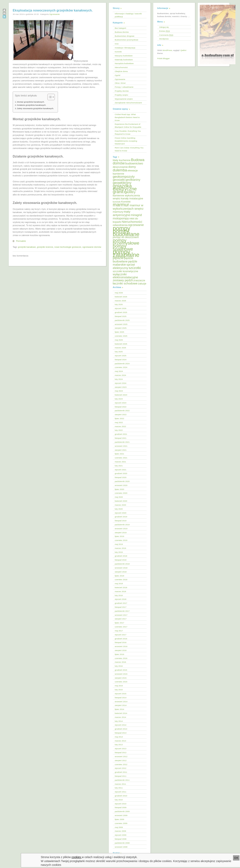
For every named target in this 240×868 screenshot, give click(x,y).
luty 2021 (119, 466)
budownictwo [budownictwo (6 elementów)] (134, 163)
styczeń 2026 (120, 308)
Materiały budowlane (124, 60)
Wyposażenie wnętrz (124, 99)
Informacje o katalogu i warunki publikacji (128, 15)
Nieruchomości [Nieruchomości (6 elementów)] (132, 222)
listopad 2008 (121, 839)
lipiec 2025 (119, 332)
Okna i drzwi (120, 83)
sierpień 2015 (121, 678)
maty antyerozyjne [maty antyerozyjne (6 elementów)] (122, 213)
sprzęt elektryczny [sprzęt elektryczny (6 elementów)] (124, 266)
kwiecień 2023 (121, 395)
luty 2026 (119, 304)
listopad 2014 (121, 698)
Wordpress (164, 39)
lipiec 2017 (119, 623)
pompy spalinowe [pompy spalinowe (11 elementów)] (123, 247)
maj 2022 (119, 422)
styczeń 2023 (120, 403)
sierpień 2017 (121, 619)
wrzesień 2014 (121, 701)
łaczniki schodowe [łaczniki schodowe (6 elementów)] (125, 283)
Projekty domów (122, 91)
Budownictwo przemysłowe (127, 40)
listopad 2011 (121, 776)
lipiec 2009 (119, 819)
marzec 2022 (120, 426)
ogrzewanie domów (92, 247)
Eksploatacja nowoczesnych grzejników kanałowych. (53, 10)
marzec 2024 (120, 375)
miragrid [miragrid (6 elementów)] (136, 215)
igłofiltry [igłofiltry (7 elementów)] (130, 192)
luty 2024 (119, 379)
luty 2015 (119, 690)
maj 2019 (119, 544)
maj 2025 (119, 340)
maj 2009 (119, 827)
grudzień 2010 (121, 796)
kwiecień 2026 (121, 297)
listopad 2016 (121, 642)
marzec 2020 (120, 505)
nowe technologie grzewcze (68, 247)
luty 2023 (119, 399)
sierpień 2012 (121, 760)
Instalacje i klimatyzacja (125, 48)
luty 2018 (119, 595)
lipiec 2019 (119, 536)
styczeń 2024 (120, 383)
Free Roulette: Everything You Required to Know (128, 133)
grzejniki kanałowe (27, 247)
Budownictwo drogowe (125, 36)
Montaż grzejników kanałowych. (31, 102)
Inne (117, 44)
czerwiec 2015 (121, 682)
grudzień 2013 (121, 729)
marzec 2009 (120, 831)
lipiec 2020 (119, 489)
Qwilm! (183, 50)
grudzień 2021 (121, 434)
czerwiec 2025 (121, 336)
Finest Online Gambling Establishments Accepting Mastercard (126, 141)
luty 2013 (119, 745)
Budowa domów (122, 32)
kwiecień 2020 (121, 501)
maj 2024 (119, 371)
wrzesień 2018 (121, 568)
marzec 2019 (120, 548)
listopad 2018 (121, 560)
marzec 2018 (120, 591)
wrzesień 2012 (121, 756)
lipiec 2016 (119, 654)
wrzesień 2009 (121, 815)
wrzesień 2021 (121, 446)
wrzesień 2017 (121, 615)
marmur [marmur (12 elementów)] (121, 205)
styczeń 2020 (120, 513)
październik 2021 (122, 442)
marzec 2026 (120, 301)
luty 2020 (119, 509)
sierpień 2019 (121, 532)
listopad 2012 (121, 752)
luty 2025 (119, 352)
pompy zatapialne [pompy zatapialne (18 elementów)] (126, 253)
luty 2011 (119, 788)
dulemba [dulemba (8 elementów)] (120, 170)
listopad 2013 (121, 733)
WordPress (167, 50)
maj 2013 (119, 737)
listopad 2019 (121, 521)
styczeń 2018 (120, 599)
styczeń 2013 (120, 748)
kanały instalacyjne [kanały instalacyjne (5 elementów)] (132, 198)
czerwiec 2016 (121, 658)
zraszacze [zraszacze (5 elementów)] (139, 280)
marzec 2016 (120, 662)
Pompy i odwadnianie (124, 87)
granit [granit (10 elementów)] (118, 192)
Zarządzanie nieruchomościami (128, 103)
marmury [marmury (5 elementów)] (118, 212)
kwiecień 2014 (121, 713)
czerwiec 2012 (121, 764)
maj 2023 (119, 391)
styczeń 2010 (120, 804)
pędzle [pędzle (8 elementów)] (118, 258)
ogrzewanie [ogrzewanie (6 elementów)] (136, 225)
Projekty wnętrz (121, 95)
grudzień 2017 (121, 603)
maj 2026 (119, 293)
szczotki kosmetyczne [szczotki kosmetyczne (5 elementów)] (125, 271)
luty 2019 (119, 552)
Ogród (117, 75)
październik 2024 (122, 363)
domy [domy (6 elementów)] (132, 167)
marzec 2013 (120, 741)
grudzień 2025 (121, 312)
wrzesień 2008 (121, 847)
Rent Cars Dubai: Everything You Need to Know (129, 149)
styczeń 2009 (120, 835)
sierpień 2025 (121, 328)
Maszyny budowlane (124, 56)
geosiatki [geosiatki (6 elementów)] (119, 180)
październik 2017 (122, 611)
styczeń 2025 (120, 356)
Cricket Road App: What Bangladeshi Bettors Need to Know (127, 117)
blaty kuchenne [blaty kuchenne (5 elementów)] (122, 160)
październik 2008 (122, 843)
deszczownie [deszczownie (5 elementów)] (120, 167)
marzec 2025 (120, 348)
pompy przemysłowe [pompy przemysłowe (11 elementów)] (126, 242)
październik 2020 (122, 481)
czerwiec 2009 (121, 823)
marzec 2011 (120, 784)
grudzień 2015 (121, 670)
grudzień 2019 (121, 517)
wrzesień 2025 (121, 324)
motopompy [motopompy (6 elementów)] (121, 218)
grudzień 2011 (121, 772)
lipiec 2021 (119, 454)
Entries (165, 31)
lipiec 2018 (119, 576)
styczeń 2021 (120, 470)
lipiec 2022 (119, 418)
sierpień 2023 (121, 387)
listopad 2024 (121, 360)
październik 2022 (122, 410)
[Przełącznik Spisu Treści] (49, 97)
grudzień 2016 (121, 639)
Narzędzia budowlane (124, 63)
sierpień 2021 (121, 450)
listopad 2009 (121, 807)
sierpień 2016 (121, 650)
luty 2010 (119, 800)
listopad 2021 (121, 438)
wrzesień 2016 (121, 646)
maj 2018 (119, 583)
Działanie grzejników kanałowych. (32, 105)
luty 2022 (119, 430)
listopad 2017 (121, 607)
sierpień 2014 (121, 705)
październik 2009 (122, 811)
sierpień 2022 (121, 414)
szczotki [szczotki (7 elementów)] (135, 268)
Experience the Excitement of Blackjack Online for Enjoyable (128, 126)
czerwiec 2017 (121, 627)
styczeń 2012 (120, 768)
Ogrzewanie (54, 14)
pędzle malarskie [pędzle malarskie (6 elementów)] (125, 263)
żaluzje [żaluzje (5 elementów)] (142, 284)
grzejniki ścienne (45, 247)
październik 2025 (122, 320)
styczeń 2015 (120, 694)
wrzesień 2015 (121, 674)
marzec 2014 (120, 717)
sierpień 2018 (121, 572)
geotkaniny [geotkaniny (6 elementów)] (133, 180)
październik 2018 (122, 564)
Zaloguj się (164, 27)
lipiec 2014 (119, 709)
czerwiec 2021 (121, 458)
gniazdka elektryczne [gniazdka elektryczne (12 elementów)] (125, 187)
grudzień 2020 (121, 473)
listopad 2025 (121, 316)
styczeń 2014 (120, 725)
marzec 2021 (120, 462)
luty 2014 (119, 721)
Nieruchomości (121, 67)
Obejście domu (121, 71)
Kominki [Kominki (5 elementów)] (126, 202)
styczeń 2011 (120, 792)
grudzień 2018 (121, 556)
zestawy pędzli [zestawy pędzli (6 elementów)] (123, 280)
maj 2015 (119, 686)
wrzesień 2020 (121, 485)
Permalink (21, 241)
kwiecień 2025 (121, 344)
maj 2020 (119, 497)
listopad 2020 (121, 477)
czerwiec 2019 (121, 540)
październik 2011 (122, 780)
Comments (166, 35)
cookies (77, 857)
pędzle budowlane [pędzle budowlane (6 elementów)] (123, 260)
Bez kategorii (120, 28)
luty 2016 (119, 666)
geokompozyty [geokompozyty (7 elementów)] (124, 177)
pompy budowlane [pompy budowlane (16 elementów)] (126, 233)
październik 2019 (122, 525)
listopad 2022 (121, 407)
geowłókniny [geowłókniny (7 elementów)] (122, 183)
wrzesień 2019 (121, 529)
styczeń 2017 (120, 635)
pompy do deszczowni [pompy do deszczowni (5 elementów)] (126, 237)
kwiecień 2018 (121, 587)
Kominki (118, 52)
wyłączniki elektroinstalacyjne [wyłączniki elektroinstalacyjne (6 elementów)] (125, 276)
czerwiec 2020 (121, 493)
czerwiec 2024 (121, 367)
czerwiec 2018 (121, 579)
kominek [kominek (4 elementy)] (117, 202)
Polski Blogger (163, 58)
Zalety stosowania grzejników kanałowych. (35, 108)
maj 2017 (119, 631)
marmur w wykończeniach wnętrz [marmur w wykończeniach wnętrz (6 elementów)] (128, 207)
